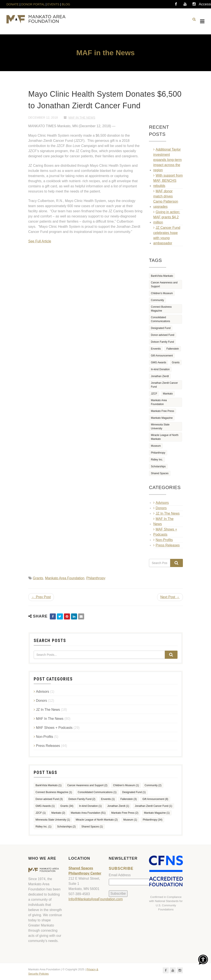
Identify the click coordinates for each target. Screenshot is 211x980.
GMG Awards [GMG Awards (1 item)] (159, 362)
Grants (38, 578)
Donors (161, 508)
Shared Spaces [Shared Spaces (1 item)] (160, 473)
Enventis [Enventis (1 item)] (156, 349)
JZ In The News (168, 513)
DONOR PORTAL (33, 4)
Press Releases (168, 545)
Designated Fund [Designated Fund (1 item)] (161, 328)
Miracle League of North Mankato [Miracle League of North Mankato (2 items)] (165, 437)
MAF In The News (82, 118)
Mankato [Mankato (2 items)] (168, 394)
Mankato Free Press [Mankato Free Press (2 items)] (162, 411)
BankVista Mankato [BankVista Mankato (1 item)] (162, 276)
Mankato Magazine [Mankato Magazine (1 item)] (162, 418)
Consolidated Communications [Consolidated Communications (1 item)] (160, 319)
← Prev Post (41, 597)
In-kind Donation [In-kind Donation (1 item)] (160, 369)
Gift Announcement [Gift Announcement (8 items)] (162, 356)
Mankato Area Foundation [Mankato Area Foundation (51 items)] (159, 402)
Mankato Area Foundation (65, 578)
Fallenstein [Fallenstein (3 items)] (173, 349)
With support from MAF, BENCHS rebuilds (168, 181)
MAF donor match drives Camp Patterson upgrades (166, 199)
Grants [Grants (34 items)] (176, 362)
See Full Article (40, 241)
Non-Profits (164, 540)
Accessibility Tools (203, 5)
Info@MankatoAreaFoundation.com (96, 899)
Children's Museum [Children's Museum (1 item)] (162, 293)
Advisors (162, 503)
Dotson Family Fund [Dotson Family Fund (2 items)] (162, 342)
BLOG (66, 4)
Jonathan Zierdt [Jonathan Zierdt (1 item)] (160, 376)
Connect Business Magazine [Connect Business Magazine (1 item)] (161, 309)
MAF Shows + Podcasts (165, 532)
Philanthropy (96, 578)
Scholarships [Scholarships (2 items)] (158, 466)
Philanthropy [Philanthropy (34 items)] (158, 453)
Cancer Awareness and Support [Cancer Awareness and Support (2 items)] (164, 284)
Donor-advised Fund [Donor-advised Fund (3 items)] (163, 335)
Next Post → (170, 597)
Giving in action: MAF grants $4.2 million (167, 217)
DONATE (13, 4)
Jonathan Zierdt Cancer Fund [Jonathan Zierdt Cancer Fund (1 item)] (164, 385)
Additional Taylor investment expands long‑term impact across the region (168, 160)
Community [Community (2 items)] (157, 300)
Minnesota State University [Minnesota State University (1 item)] (160, 427)
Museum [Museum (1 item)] (156, 446)
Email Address (120, 875)
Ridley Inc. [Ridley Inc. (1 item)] (157, 460)
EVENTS (53, 4)
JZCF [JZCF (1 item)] (154, 394)
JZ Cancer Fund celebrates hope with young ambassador (167, 235)
